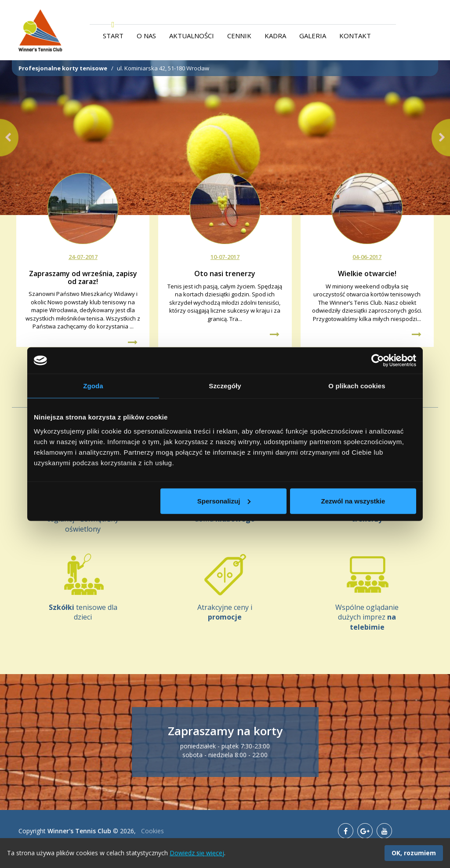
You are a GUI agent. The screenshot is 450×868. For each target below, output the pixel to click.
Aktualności (192, 36)
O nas (146, 36)
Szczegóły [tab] (225, 386)
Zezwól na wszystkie (353, 501)
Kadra (275, 36)
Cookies (152, 831)
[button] (9, 138)
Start (113, 36)
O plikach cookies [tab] (357, 386)
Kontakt (355, 36)
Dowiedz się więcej (197, 853)
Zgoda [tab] (93, 386)
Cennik (239, 36)
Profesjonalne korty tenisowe (63, 68)
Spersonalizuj (224, 501)
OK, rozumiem (414, 853)
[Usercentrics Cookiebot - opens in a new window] (378, 361)
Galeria (313, 36)
